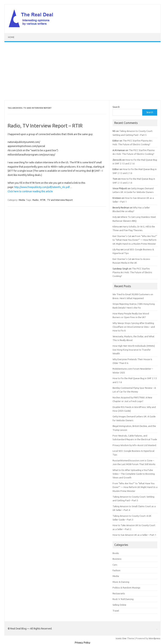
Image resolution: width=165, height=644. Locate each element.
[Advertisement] (82, 71)
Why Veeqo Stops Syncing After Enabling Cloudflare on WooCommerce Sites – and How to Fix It (134, 327)
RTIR (43, 200)
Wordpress (155, 638)
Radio (36, 200)
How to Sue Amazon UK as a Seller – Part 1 (134, 535)
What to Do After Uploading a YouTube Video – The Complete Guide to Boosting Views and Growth (134, 474)
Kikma (116, 227)
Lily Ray (116, 249)
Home (11, 37)
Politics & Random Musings (126, 588)
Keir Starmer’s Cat (122, 236)
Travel (116, 611)
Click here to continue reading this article (30, 191)
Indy (115, 217)
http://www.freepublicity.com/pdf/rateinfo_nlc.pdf (42, 187)
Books (116, 553)
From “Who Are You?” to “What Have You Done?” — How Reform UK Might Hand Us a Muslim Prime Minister (135, 240)
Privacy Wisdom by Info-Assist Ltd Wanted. (135, 445)
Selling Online (119, 605)
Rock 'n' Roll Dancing (123, 599)
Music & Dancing (121, 582)
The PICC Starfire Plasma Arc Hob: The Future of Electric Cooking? (132, 272)
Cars (115, 565)
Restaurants (119, 593)
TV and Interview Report (60, 200)
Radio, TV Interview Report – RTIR (45, 126)
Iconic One (121, 638)
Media (22, 200)
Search (116, 107)
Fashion (116, 570)
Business (117, 559)
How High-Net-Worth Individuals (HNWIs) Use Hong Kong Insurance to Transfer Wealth (134, 350)
